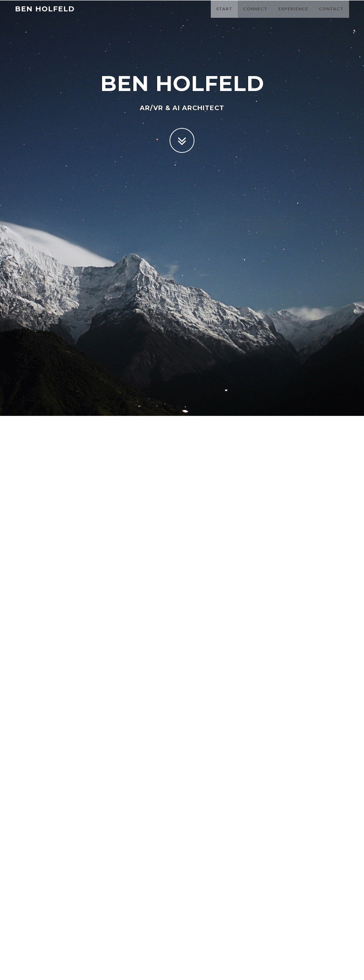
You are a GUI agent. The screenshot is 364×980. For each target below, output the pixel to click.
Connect (255, 16)
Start (224, 16)
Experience (293, 16)
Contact (331, 16)
